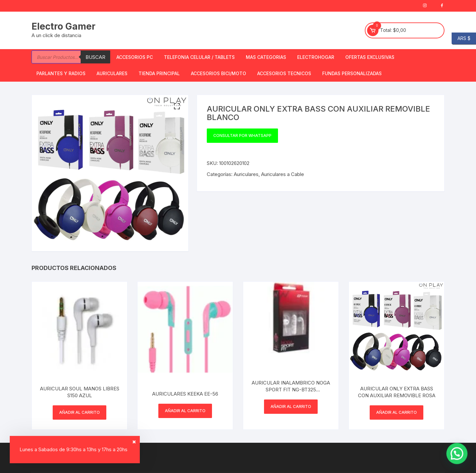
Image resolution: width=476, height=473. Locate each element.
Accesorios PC (135, 57)
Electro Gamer (64, 26)
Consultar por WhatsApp (242, 135)
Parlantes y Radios (61, 73)
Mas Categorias (266, 57)
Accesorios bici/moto (218, 73)
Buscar (95, 57)
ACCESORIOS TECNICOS (284, 73)
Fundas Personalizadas (352, 73)
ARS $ (461, 39)
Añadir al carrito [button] (79, 412)
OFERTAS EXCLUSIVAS (370, 57)
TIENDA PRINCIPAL (159, 73)
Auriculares (112, 73)
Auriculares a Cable (283, 174)
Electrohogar (316, 57)
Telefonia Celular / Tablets (199, 57)
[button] (177, 106)
